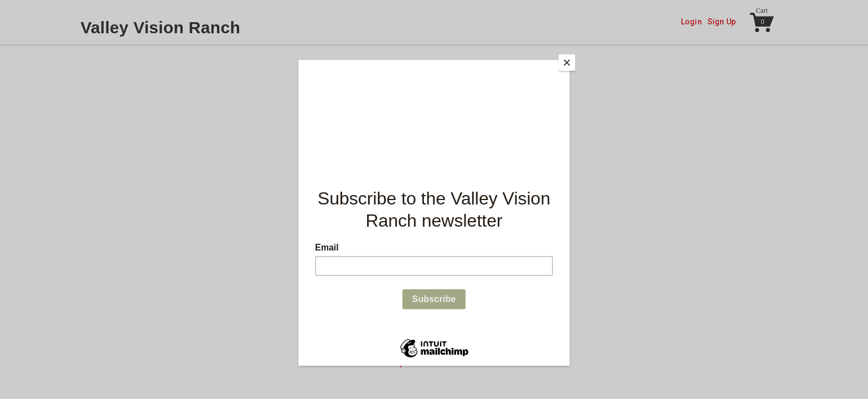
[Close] (567, 63)
